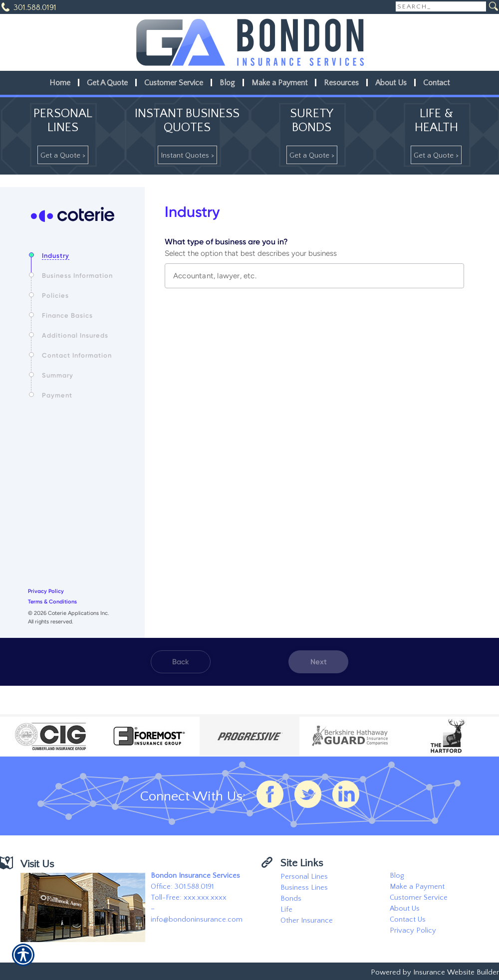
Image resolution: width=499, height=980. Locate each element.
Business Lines (304, 888)
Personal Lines (304, 877)
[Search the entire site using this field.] (441, 6)
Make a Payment (417, 887)
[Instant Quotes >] (187, 155)
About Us (405, 909)
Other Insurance (307, 921)
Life (286, 910)
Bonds (291, 899)
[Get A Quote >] (63, 155)
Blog (397, 876)
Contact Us (408, 920)
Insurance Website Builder (456, 973)
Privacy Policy (413, 931)
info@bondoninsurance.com (197, 920)
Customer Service (419, 898)
